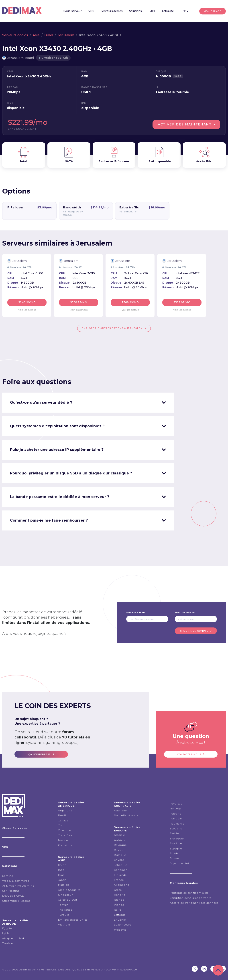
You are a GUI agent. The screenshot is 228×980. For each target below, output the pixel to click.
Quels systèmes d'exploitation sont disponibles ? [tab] (57, 426)
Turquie (64, 915)
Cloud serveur (72, 11)
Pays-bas (176, 804)
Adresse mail (136, 612)
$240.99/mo (27, 302)
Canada (63, 821)
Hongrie (120, 895)
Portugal (176, 819)
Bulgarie (120, 855)
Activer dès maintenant (185, 124)
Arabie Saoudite (69, 890)
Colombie (65, 830)
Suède (174, 853)
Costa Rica (65, 835)
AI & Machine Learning (18, 886)
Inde (61, 870)
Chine (62, 865)
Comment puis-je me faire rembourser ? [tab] (49, 520)
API (153, 11)
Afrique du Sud (13, 938)
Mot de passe (185, 612)
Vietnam (64, 925)
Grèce (118, 890)
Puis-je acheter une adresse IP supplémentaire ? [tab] (57, 450)
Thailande (65, 910)
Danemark (121, 870)
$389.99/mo (182, 302)
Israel (49, 35)
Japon (62, 880)
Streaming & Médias (16, 901)
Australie (120, 811)
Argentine (65, 811)
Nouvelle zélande (126, 815)
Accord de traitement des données (194, 903)
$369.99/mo (130, 302)
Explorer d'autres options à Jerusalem (112, 328)
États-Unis (65, 845)
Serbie (174, 833)
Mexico (63, 840)
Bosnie (119, 850)
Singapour (65, 895)
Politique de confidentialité (189, 893)
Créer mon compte (194, 631)
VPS (91, 11)
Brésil (62, 815)
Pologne (176, 814)
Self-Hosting (11, 891)
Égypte (7, 928)
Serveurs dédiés (112, 11)
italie (118, 910)
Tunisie (8, 943)
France (119, 880)
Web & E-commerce (16, 881)
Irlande (119, 905)
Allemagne (122, 885)
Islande (119, 900)
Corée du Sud (68, 900)
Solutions (136, 11)
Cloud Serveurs (15, 828)
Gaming (8, 876)
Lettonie (120, 915)
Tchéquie (121, 865)
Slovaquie (177, 839)
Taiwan (63, 905)
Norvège (176, 809)
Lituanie (120, 920)
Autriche (120, 840)
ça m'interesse (40, 754)
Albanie (119, 835)
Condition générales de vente (191, 898)
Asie (36, 35)
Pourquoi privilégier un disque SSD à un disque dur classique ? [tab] (71, 473)
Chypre (119, 860)
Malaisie (64, 885)
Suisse (174, 858)
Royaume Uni (179, 863)
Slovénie (176, 843)
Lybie (6, 933)
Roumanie (177, 824)
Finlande (120, 875)
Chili (61, 825)
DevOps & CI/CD (13, 896)
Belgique (120, 845)
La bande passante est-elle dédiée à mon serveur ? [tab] (60, 497)
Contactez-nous (189, 754)
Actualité (168, 11)
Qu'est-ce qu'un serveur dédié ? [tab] (41, 402)
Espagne (176, 849)
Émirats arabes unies (73, 920)
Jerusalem (66, 35)
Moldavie (120, 930)
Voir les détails (27, 310)
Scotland (176, 829)
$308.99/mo (79, 302)
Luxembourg (123, 925)
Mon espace (213, 11)
